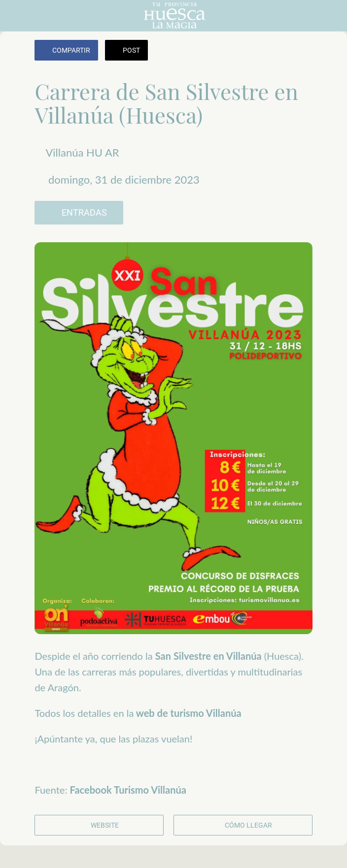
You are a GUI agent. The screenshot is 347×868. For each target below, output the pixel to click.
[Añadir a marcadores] (301, 51)
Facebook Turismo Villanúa (128, 790)
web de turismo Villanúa (187, 713)
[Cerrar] (16, 16)
